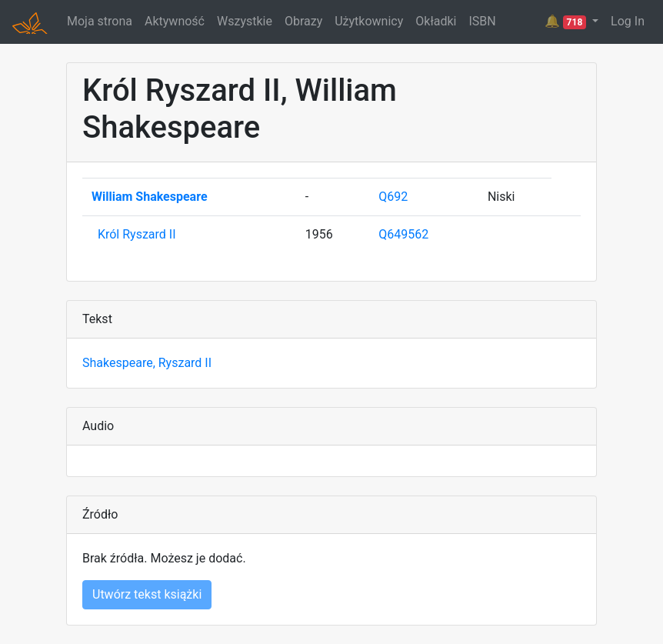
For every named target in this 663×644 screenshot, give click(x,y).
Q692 (393, 197)
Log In (628, 21)
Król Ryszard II (137, 234)
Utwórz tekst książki (147, 594)
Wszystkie (245, 21)
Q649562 (403, 234)
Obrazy (303, 21)
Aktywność (175, 21)
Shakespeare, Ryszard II (147, 363)
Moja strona (100, 21)
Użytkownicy (369, 21)
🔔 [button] (567, 22)
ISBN (482, 21)
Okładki (436, 21)
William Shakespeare (150, 197)
